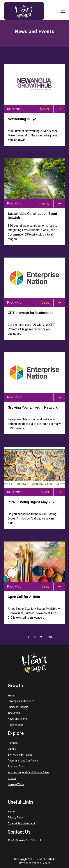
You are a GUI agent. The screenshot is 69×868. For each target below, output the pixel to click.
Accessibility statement (21, 823)
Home (11, 812)
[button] (63, 11)
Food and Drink (16, 767)
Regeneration (16, 725)
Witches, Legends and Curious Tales (28, 772)
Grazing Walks (16, 784)
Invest (11, 695)
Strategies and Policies (21, 701)
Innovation (14, 713)
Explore (12, 778)
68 (50, 637)
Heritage (13, 743)
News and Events (18, 719)
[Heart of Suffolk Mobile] (24, 11)
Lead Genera (43, 863)
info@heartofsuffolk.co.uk (25, 840)
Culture (12, 749)
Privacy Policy (16, 818)
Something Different (20, 755)
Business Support (18, 707)
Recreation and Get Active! (23, 761)
